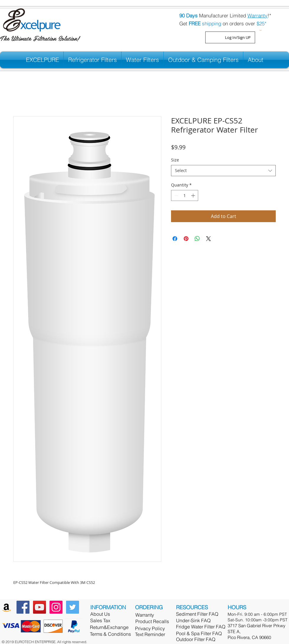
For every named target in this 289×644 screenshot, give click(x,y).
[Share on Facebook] (175, 239)
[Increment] (194, 195)
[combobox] (223, 171)
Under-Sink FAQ (193, 620)
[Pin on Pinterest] (186, 239)
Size (175, 160)
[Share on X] (208, 239)
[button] (261, 30)
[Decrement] (176, 195)
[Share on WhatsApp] (197, 239)
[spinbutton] (185, 195)
